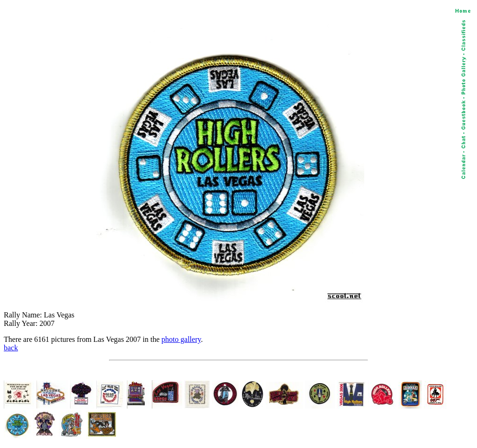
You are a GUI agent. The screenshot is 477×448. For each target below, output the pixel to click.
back (11, 348)
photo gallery (181, 339)
